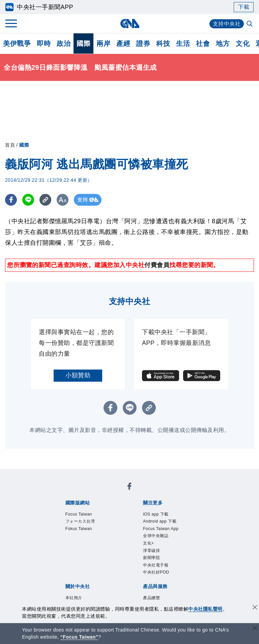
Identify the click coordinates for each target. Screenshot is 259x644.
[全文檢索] (250, 24)
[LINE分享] (28, 200)
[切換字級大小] (63, 200)
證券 (143, 43)
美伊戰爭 (17, 43)
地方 (223, 43)
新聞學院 (151, 558)
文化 (243, 43)
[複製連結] (45, 200)
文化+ (149, 543)
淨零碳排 (151, 551)
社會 (203, 43)
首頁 (10, 145)
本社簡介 (74, 598)
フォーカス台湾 (80, 521)
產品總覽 (151, 598)
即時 (44, 43)
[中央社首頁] (130, 23)
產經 (123, 43)
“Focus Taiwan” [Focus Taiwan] (79, 637)
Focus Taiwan (79, 514)
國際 (83, 43)
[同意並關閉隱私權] (255, 608)
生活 (183, 43)
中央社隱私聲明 (205, 609)
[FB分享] (11, 200)
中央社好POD (156, 572)
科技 (163, 43)
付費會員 (157, 265)
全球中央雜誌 (156, 536)
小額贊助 (78, 375)
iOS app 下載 (156, 514)
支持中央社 (227, 24)
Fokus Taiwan (79, 529)
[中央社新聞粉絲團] (129, 487)
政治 (64, 43)
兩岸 (103, 43)
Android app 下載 (160, 521)
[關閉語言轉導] (255, 629)
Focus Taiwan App (161, 529)
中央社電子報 (156, 565)
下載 (244, 7)
